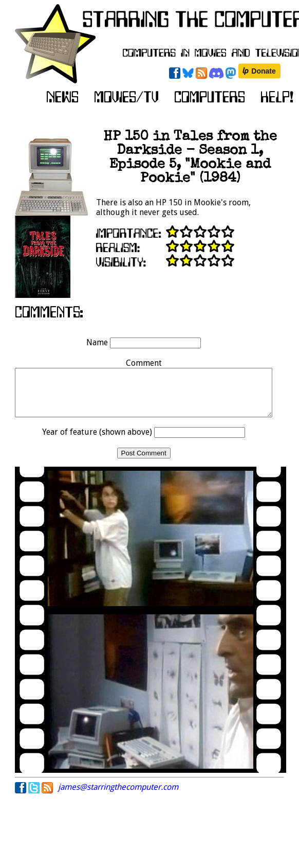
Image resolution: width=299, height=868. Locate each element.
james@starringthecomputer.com (118, 796)
